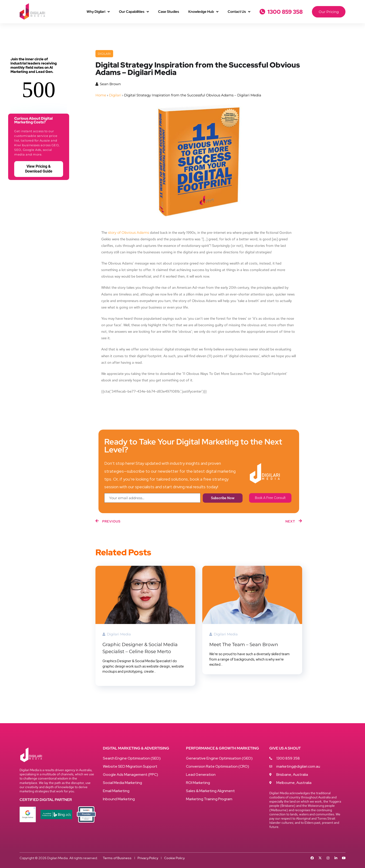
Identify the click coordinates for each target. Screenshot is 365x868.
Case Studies (169, 12)
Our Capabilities (134, 12)
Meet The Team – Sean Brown (244, 644)
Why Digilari (98, 12)
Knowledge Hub (203, 12)
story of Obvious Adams (128, 232)
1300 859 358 (285, 12)
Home (101, 95)
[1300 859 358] (262, 12)
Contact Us (239, 12)
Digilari (104, 54)
